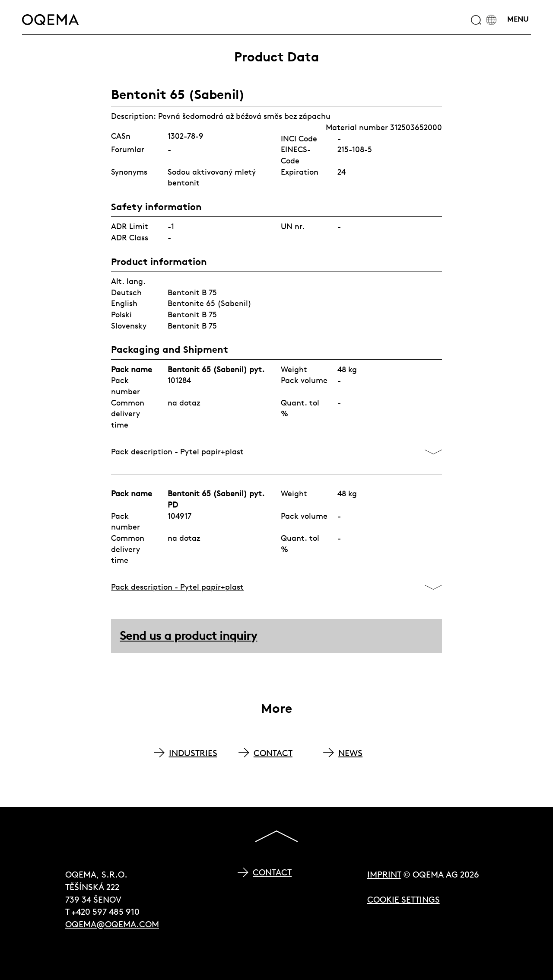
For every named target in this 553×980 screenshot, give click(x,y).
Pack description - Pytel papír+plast (177, 452)
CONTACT (273, 753)
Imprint (384, 874)
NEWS (350, 753)
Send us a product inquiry (188, 636)
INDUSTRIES (193, 753)
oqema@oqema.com (112, 924)
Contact (272, 872)
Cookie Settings (404, 899)
